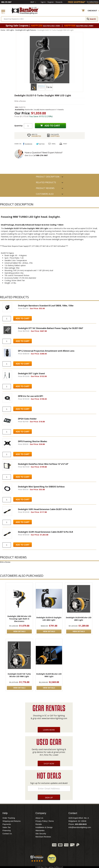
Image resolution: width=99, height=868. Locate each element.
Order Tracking (9, 818)
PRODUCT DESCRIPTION (48, 177)
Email (54, 144)
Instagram (44, 845)
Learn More (49, 730)
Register (51, 2)
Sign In (43, 2)
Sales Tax (7, 827)
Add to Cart (23, 319)
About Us (39, 818)
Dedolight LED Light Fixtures (26, 30)
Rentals (39, 824)
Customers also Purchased (45, 195)
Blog (38, 845)
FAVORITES (36, 135)
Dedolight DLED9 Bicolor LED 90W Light (49, 675)
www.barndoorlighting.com (54, 718)
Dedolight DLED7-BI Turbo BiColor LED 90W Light (19, 675)
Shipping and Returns (12, 821)
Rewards (59, 2)
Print (65, 144)
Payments (7, 824)
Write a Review (20, 101)
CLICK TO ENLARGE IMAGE (51, 81)
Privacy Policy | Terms (45, 821)
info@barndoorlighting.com (80, 827)
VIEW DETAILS (19, 631)
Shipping (55, 135)
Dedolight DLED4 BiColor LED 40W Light (79, 619)
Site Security (41, 834)
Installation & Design (44, 827)
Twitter (31, 845)
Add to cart (52, 126)
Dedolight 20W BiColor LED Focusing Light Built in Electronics (19, 619)
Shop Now (49, 763)
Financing (7, 830)
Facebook (25, 845)
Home (3, 30)
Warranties (40, 830)
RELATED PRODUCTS (46, 182)
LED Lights (10, 30)
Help (32, 2)
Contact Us (7, 834)
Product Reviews (45, 188)
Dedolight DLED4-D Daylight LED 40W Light (49, 619)
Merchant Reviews (43, 837)
